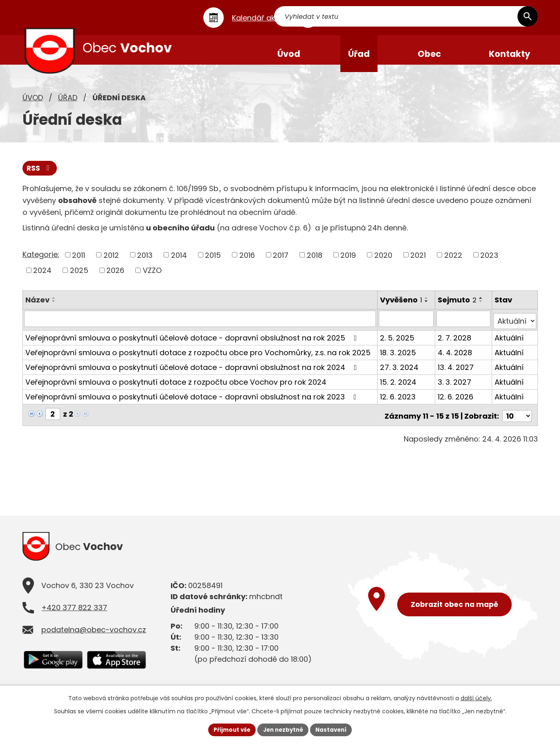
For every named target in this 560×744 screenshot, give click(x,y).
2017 (281, 263)
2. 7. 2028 (455, 343)
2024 (42, 278)
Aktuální (509, 343)
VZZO (152, 278)
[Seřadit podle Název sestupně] (54, 309)
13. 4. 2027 (457, 372)
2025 (79, 278)
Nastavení (334, 729)
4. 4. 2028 (456, 357)
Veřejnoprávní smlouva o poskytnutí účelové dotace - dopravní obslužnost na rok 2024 (193, 372)
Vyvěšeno (401, 307)
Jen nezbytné (283, 729)
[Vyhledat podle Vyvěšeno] (407, 326)
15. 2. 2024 (399, 387)
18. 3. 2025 (398, 357)
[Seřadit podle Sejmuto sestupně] (482, 309)
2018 (315, 263)
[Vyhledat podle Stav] (515, 326)
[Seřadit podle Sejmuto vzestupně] (482, 305)
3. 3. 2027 (455, 387)
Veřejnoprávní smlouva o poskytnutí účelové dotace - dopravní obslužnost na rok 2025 (193, 343)
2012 (111, 263)
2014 (179, 263)
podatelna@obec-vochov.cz (94, 635)
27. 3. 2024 (400, 372)
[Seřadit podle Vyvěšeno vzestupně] (427, 305)
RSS (40, 176)
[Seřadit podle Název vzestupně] (54, 305)
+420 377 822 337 (74, 613)
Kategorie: (41, 262)
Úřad (68, 105)
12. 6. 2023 (398, 402)
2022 (453, 263)
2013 (145, 263)
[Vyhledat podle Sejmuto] (464, 326)
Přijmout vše (229, 729)
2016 (247, 263)
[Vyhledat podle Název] (200, 326)
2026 (115, 278)
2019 (348, 263)
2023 (489, 263)
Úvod (33, 105)
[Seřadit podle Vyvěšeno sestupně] (427, 309)
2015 (213, 263)
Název (37, 307)
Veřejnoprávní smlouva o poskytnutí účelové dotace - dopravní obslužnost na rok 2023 (193, 402)
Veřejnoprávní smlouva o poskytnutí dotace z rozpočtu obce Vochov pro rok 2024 (176, 387)
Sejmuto (458, 307)
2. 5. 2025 (398, 343)
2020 (383, 263)
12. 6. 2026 (456, 402)
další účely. (476, 697)
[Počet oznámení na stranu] (517, 419)
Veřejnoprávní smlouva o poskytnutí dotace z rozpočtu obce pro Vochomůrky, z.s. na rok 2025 (198, 357)
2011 (79, 263)
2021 (418, 263)
